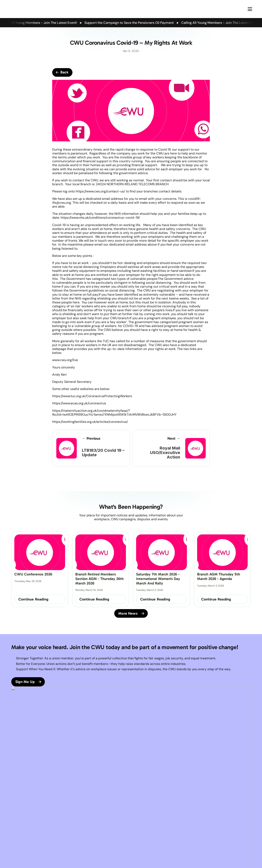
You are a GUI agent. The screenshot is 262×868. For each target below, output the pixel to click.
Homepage (19, 817)
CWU (56, 817)
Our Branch (19, 828)
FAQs (55, 828)
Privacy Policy (102, 822)
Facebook (141, 817)
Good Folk (153, 860)
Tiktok (138, 834)
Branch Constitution (65, 822)
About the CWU (22, 822)
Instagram (141, 828)
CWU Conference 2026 (33, 574)
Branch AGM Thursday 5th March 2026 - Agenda (219, 576)
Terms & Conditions (106, 817)
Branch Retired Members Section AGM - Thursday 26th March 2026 (100, 579)
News (15, 834)
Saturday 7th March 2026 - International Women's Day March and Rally (159, 579)
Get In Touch (61, 834)
